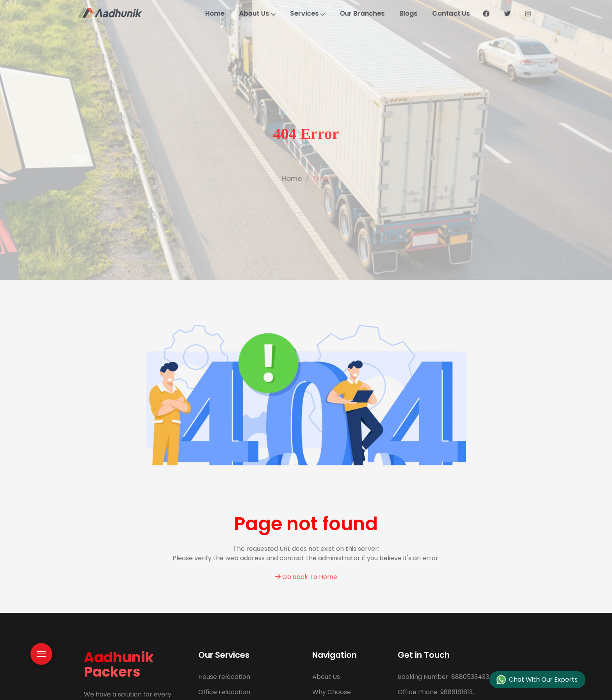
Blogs (423, 13)
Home (202, 13)
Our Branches (370, 13)
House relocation (224, 677)
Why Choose (332, 692)
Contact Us (471, 13)
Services (308, 13)
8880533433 (443, 677)
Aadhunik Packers (119, 664)
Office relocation (224, 692)
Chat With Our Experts (537, 680)
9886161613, (436, 692)
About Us (251, 13)
